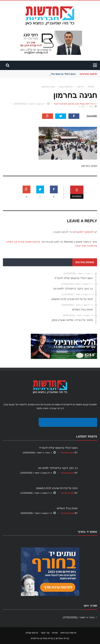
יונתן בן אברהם (68, 453)
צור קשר (45, 633)
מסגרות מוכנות (52, 404)
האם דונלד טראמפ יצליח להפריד (58, 74)
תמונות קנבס (90, 404)
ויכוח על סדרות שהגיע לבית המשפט (57, 488)
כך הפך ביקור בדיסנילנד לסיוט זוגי (58, 468)
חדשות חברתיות (68, 633)
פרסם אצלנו (32, 633)
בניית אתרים (62, 638)
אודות (55, 633)
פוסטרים (77, 404)
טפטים (31, 404)
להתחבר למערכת (83, 232)
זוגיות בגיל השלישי (67, 508)
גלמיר (39, 408)
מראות (39, 404)
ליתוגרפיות (66, 404)
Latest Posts (87, 437)
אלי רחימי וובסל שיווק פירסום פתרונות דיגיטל (74, 104)
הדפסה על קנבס (18, 404)
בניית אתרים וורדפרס (42, 638)
